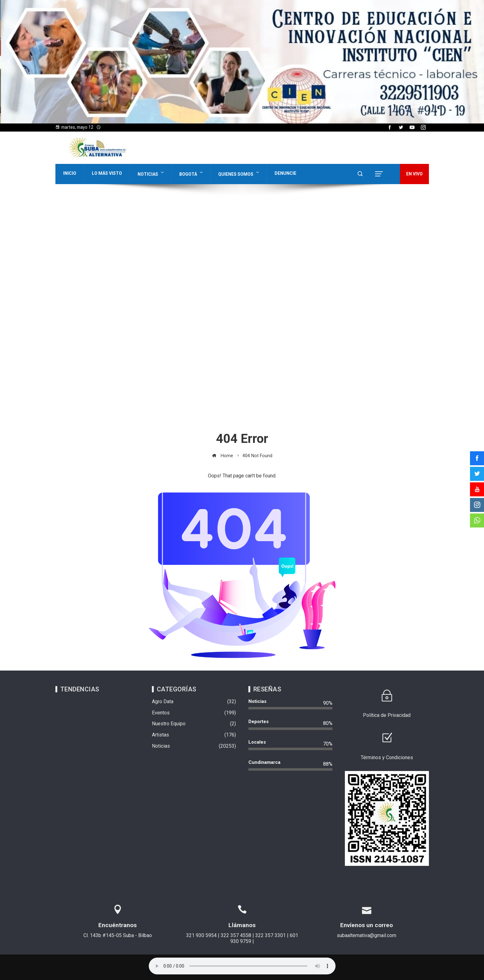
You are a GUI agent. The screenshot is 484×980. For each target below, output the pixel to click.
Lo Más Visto (107, 173)
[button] (10, 62)
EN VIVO (414, 174)
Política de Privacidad (387, 715)
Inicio (70, 173)
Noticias (151, 173)
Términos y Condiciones (387, 757)
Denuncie (285, 173)
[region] (242, 62)
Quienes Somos (239, 173)
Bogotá (192, 173)
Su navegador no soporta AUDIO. (242, 966)
